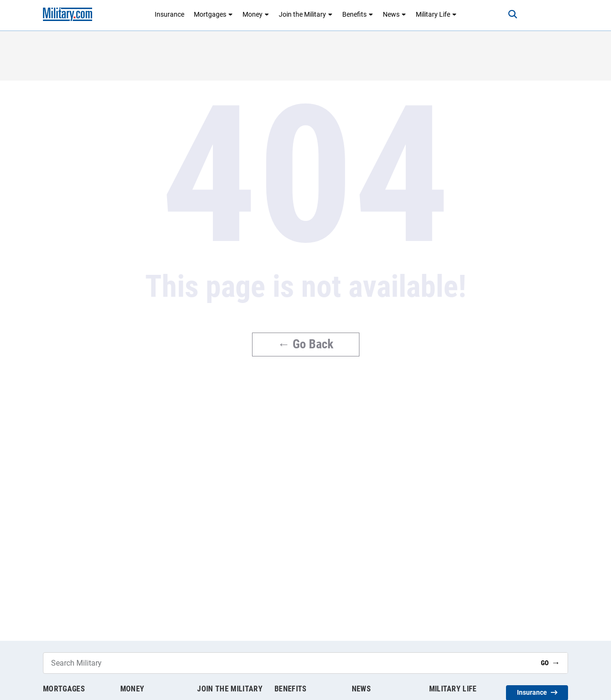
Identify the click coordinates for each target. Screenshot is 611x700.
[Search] (513, 14)
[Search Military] (288, 663)
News (395, 14)
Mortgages (213, 14)
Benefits (358, 14)
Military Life (436, 14)
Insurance (169, 14)
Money (256, 14)
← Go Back (306, 344)
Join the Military (306, 14)
